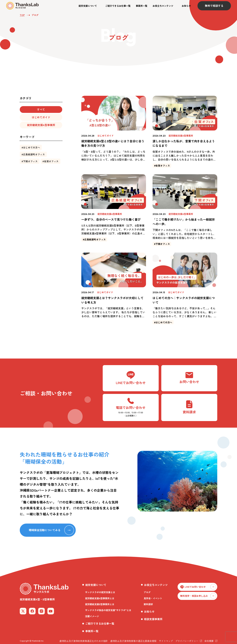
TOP (22, 15)
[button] (89, 6)
